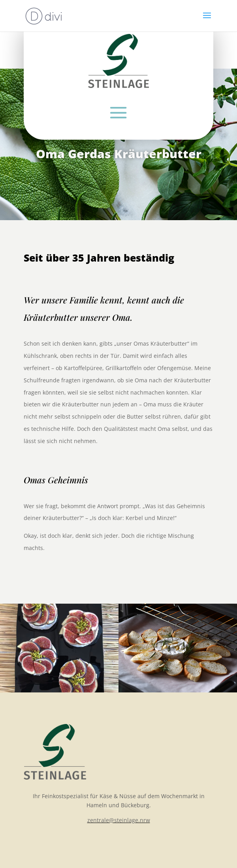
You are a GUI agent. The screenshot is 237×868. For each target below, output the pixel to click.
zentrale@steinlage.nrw (119, 820)
